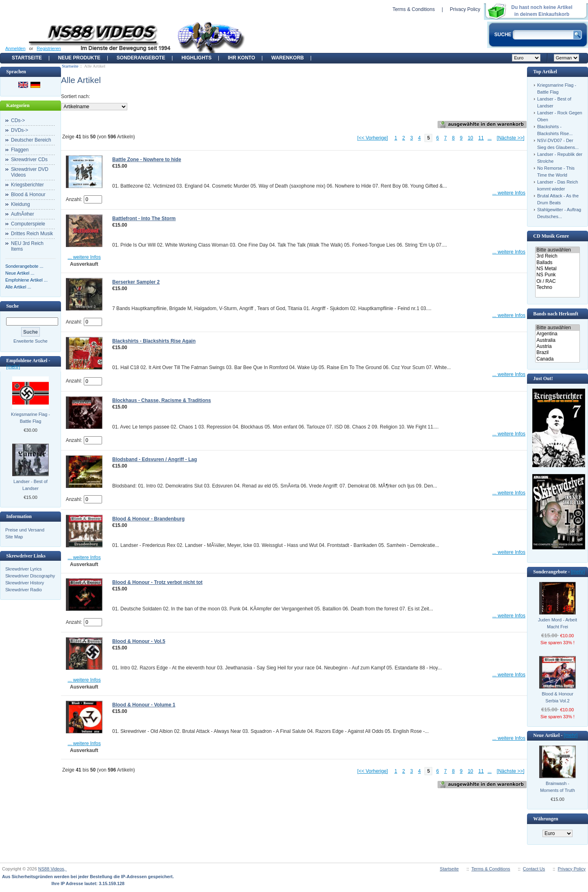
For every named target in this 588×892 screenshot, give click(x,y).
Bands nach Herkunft (556, 314)
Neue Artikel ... (20, 273)
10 (470, 138)
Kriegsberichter (27, 185)
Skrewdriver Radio (24, 590)
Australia (557, 340)
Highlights (196, 58)
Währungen (546, 819)
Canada (557, 359)
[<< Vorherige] (373, 138)
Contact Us (534, 869)
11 (481, 138)
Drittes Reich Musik (32, 234)
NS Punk (557, 275)
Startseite (27, 58)
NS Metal (557, 269)
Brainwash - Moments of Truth (558, 787)
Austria (557, 347)
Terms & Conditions (414, 9)
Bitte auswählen (557, 250)
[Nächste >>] (511, 138)
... (490, 138)
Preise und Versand (25, 530)
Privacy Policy (465, 9)
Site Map (14, 537)
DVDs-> (20, 130)
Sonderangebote (141, 58)
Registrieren (49, 48)
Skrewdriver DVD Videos (30, 172)
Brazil (557, 353)
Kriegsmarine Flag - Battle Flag (30, 418)
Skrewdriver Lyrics (23, 569)
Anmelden (15, 48)
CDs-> (18, 120)
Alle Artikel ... (18, 287)
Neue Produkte (79, 58)
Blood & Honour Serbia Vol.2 (558, 697)
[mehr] (13, 367)
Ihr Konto (241, 58)
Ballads (557, 263)
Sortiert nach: (75, 96)
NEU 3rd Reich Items (27, 246)
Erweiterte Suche (30, 341)
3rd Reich (557, 256)
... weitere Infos (509, 193)
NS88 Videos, (52, 869)
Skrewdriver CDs (29, 160)
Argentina (557, 334)
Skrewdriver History (25, 583)
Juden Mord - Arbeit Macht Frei (558, 623)
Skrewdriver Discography (30, 576)
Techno (557, 287)
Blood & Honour (28, 195)
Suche (12, 306)
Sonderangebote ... (24, 266)
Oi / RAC (557, 281)
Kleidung (21, 204)
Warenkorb (287, 58)
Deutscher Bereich (31, 140)
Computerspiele (28, 224)
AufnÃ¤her (23, 214)
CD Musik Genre (551, 236)
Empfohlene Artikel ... (26, 280)
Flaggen (20, 150)
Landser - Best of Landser (30, 485)
